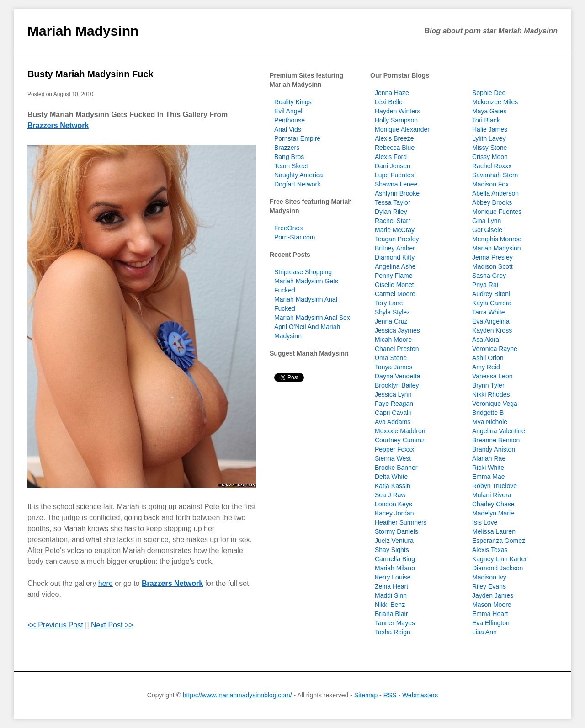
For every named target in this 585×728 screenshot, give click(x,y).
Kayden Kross (492, 330)
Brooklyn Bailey (397, 385)
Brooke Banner (396, 468)
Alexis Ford (391, 157)
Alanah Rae (489, 458)
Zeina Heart (391, 586)
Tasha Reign (393, 632)
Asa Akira (486, 340)
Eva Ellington (491, 623)
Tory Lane (389, 303)
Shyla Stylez (392, 312)
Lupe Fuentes (394, 175)
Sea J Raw (390, 495)
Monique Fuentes (497, 212)
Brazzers (287, 148)
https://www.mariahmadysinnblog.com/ (237, 695)
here (106, 583)
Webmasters (420, 695)
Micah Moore (393, 340)
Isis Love (485, 522)
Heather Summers (401, 522)
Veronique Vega (495, 404)
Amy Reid (486, 367)
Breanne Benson (496, 440)
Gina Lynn (487, 221)
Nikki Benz (390, 605)
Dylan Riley (391, 212)
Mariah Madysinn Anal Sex (312, 318)
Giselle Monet (394, 285)
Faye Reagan (394, 404)
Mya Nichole (490, 422)
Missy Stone (489, 148)
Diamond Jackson (497, 568)
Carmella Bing (395, 559)
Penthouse (290, 120)
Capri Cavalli (393, 413)
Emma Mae (489, 477)
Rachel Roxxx (492, 166)
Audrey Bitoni (491, 294)
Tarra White (489, 312)
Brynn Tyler (488, 385)
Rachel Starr (393, 221)
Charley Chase (493, 504)
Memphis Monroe (497, 239)
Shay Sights (392, 550)
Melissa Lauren (494, 531)
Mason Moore (492, 605)
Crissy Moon (490, 157)
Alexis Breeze (394, 138)
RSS (390, 695)
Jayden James (493, 595)
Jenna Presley (492, 257)
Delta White (391, 477)
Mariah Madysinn (83, 31)
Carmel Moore (395, 294)
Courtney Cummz (400, 440)
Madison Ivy (489, 577)
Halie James (490, 129)
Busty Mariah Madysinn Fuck (90, 74)
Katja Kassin (393, 486)
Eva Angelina (491, 321)
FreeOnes (288, 228)
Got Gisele (487, 230)
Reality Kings (293, 102)
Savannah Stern (495, 175)
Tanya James (394, 367)
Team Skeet (291, 166)
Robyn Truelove (495, 486)
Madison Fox (490, 184)
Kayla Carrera (492, 303)
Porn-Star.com (295, 237)
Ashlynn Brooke (397, 193)
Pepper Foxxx (394, 449)
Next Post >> (112, 625)
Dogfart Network (297, 184)
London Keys (394, 504)
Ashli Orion (488, 358)
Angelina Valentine (499, 431)
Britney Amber (395, 248)
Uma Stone (391, 358)
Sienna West (393, 458)
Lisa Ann (484, 632)
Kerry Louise (393, 577)
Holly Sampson (396, 120)
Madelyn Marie (493, 513)
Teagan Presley (397, 239)
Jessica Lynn (393, 394)
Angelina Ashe (395, 266)
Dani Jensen (393, 166)
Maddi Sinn (391, 595)
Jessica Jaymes (397, 330)
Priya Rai (485, 285)
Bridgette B (488, 413)
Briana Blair (391, 614)
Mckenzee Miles (495, 102)
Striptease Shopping (303, 272)
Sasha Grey (489, 276)
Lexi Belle (389, 102)
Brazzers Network (58, 125)
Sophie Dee (489, 93)
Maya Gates (489, 111)
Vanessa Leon (492, 376)
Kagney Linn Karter (500, 559)
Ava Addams (393, 422)
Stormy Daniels (396, 531)
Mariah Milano (395, 568)
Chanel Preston (397, 349)
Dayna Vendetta (398, 376)
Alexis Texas (490, 550)
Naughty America (299, 175)
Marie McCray (395, 230)
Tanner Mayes (395, 623)
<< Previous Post (55, 625)
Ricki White (488, 468)
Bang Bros (289, 157)
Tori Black (486, 120)
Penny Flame (394, 276)
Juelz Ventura (394, 541)
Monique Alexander (402, 129)
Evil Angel (288, 111)
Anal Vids (288, 129)
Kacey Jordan (394, 513)
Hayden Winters (398, 111)
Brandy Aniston (494, 449)
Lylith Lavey (489, 138)
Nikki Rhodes (491, 394)
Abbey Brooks (492, 202)
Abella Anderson (495, 193)
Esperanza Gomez (499, 541)
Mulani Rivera (492, 495)
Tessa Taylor (393, 202)
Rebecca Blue (395, 148)
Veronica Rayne (495, 349)
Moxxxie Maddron (400, 431)
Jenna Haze (392, 93)
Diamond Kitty (395, 257)
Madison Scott (492, 266)
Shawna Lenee (396, 184)
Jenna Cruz (391, 321)
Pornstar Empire (297, 138)
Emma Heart (490, 614)
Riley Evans (489, 586)
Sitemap (366, 695)
